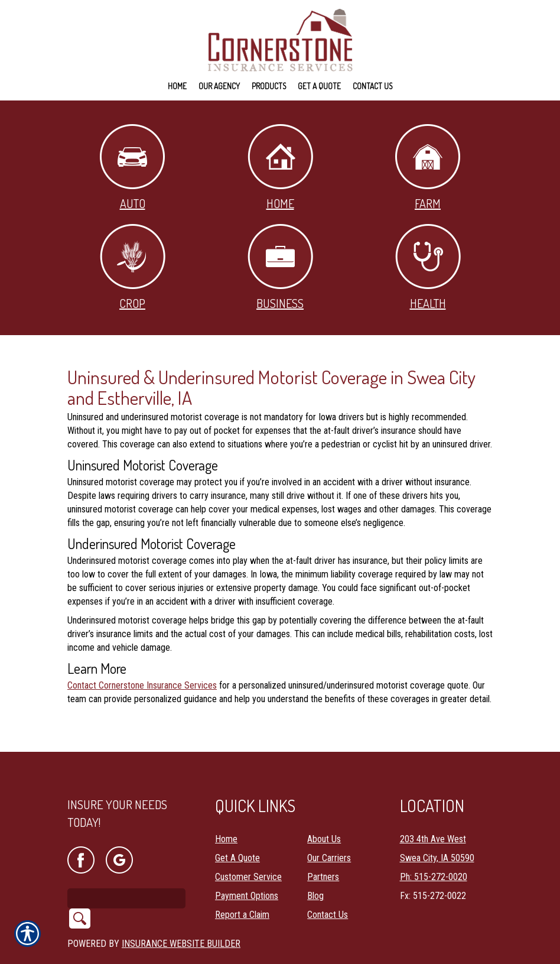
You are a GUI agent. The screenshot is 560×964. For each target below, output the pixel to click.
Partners (323, 846)
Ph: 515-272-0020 (434, 846)
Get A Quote (237, 827)
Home (280, 168)
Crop (133, 267)
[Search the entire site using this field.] (126, 867)
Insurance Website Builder (181, 912)
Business (280, 267)
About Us (324, 808)
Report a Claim (242, 884)
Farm (428, 168)
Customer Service (248, 846)
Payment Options (247, 865)
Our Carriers (329, 827)
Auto (132, 168)
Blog (315, 865)
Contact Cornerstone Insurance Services (142, 685)
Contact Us (328, 884)
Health (428, 267)
